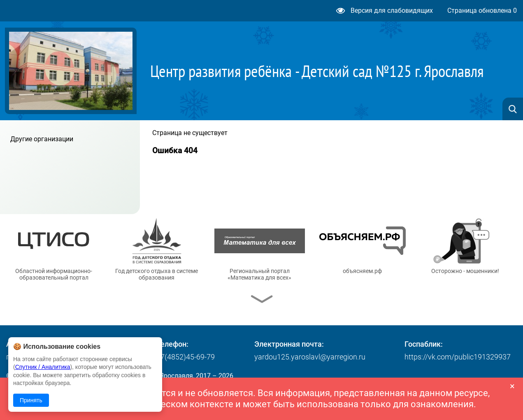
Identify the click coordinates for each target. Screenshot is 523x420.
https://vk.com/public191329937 (458, 357)
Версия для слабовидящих (385, 10)
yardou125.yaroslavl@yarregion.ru (310, 357)
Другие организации (42, 139)
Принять (31, 400)
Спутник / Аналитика (43, 367)
